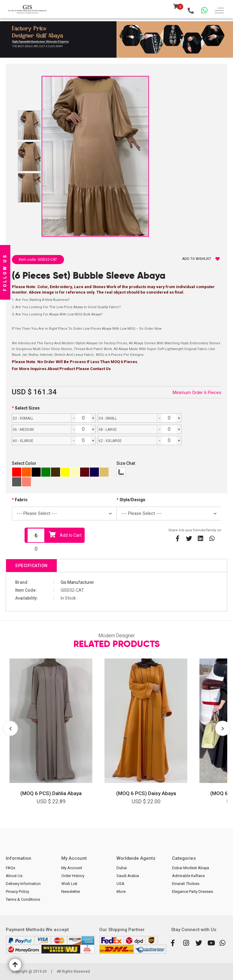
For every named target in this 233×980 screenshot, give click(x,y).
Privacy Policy (17, 892)
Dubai (122, 868)
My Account (72, 868)
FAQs (10, 868)
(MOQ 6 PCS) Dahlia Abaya (51, 793)
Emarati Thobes (186, 884)
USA (120, 884)
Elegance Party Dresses (192, 892)
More (121, 892)
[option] (51, 736)
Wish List (69, 884)
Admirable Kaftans (188, 876)
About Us (14, 876)
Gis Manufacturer (77, 582)
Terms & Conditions (23, 899)
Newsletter (71, 892)
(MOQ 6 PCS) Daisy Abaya (146, 793)
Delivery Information (23, 884)
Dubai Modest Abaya (191, 868)
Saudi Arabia (128, 876)
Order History (73, 876)
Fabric (21, 500)
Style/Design (132, 500)
